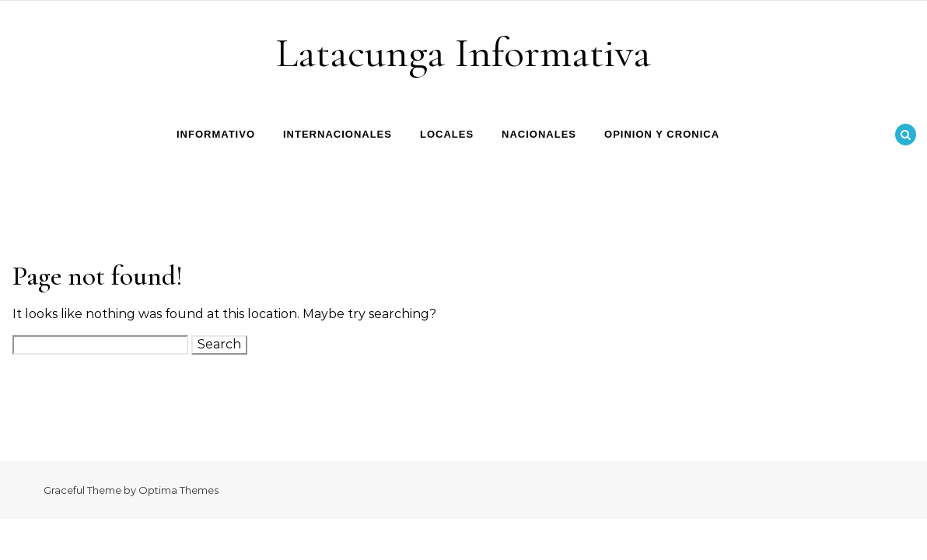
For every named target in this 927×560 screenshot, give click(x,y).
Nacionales (539, 134)
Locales (447, 134)
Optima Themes (178, 490)
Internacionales (338, 134)
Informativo (216, 134)
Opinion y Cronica (662, 134)
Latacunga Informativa (463, 52)
